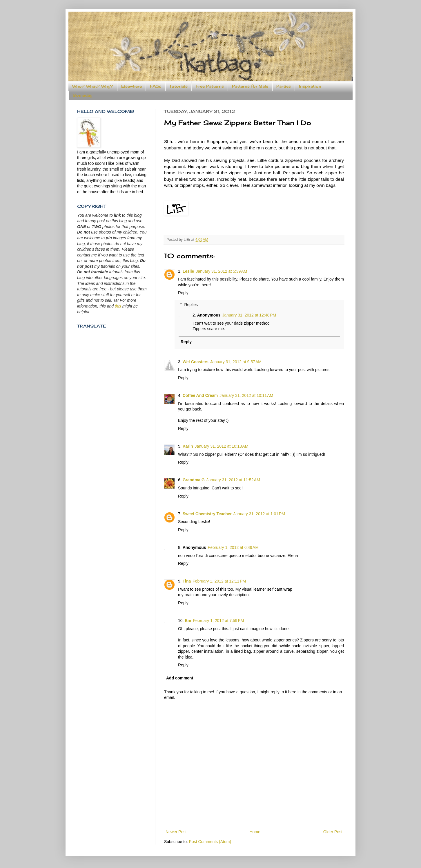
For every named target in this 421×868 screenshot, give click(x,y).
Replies (191, 305)
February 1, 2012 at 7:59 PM (218, 621)
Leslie (188, 271)
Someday (82, 95)
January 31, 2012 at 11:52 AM (233, 480)
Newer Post (176, 832)
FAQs (156, 86)
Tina (187, 581)
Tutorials (178, 86)
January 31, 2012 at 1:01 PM (259, 514)
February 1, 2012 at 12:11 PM (219, 581)
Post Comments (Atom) (210, 842)
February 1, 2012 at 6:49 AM (233, 547)
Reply (183, 293)
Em (188, 621)
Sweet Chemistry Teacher (207, 514)
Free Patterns (210, 86)
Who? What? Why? (93, 86)
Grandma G (194, 480)
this (118, 306)
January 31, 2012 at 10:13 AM (221, 446)
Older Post (333, 832)
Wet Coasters (196, 362)
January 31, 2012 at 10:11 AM (246, 395)
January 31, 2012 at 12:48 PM (249, 315)
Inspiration (310, 86)
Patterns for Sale (250, 86)
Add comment (180, 678)
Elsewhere (131, 86)
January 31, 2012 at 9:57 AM (236, 362)
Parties (284, 86)
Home (255, 832)
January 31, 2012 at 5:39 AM (221, 271)
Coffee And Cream (200, 395)
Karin (188, 446)
